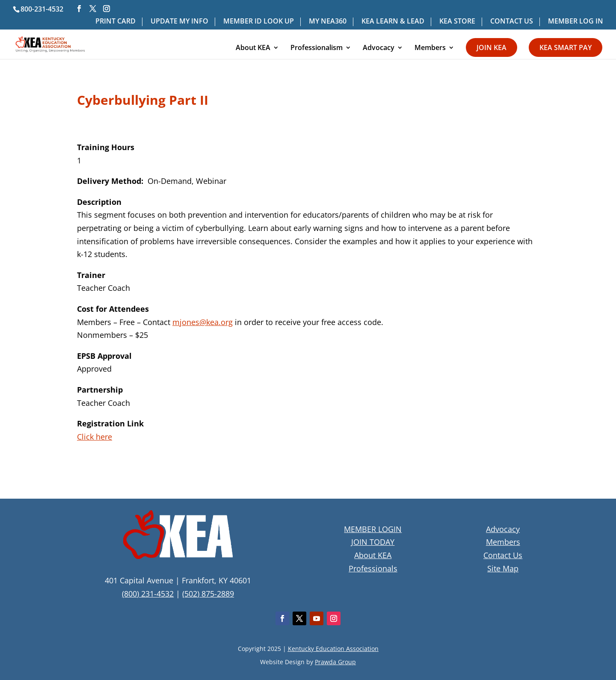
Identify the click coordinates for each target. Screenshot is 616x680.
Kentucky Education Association (333, 649)
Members (430, 48)
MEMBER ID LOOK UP (259, 22)
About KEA (253, 48)
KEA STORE (457, 22)
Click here (95, 437)
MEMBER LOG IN (576, 22)
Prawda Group (335, 662)
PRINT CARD (115, 22)
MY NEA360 (328, 22)
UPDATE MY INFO (179, 22)
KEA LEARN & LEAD (393, 22)
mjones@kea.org (203, 322)
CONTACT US (512, 22)
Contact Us (503, 555)
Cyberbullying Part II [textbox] (143, 101)
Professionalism (317, 48)
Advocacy (379, 48)
